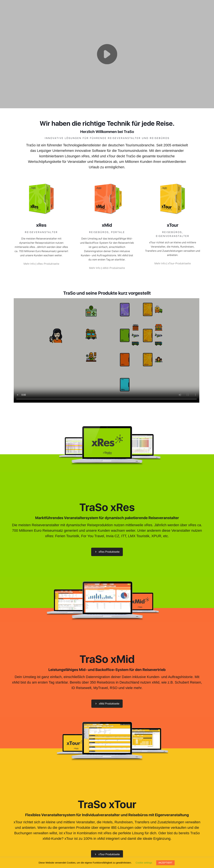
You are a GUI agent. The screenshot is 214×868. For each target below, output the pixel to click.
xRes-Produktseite (48, 264)
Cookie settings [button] (144, 863)
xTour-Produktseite (179, 263)
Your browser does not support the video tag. (107, 53)
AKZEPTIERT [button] (165, 863)
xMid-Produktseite (114, 268)
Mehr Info (29, 264)
